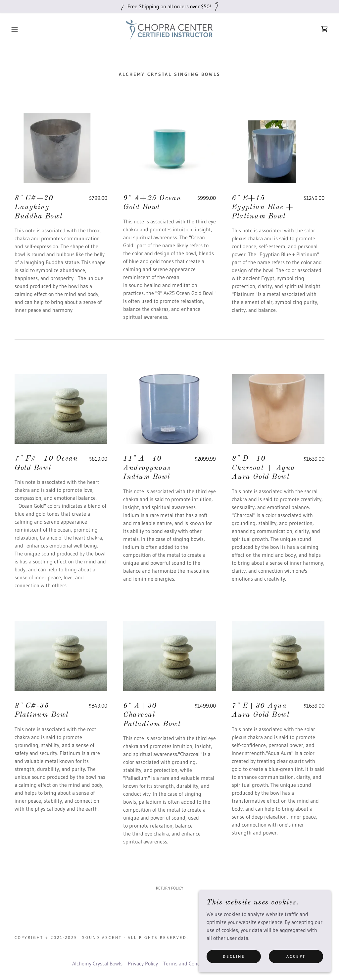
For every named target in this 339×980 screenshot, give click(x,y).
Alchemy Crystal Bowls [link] (97, 963)
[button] (17, 29)
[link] (169, 29)
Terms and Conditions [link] (188, 963)
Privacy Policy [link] (143, 963)
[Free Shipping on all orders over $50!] (169, 6)
